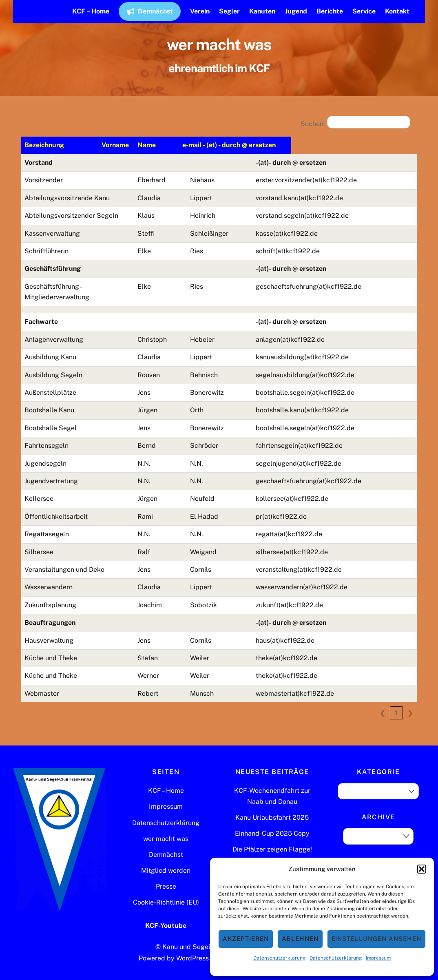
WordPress (192, 948)
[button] (422, 869)
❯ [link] (410, 702)
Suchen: (313, 124)
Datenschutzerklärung (279, 958)
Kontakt (397, 11)
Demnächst (150, 11)
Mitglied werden (166, 860)
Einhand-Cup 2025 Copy (272, 823)
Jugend (296, 11)
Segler (229, 11)
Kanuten (262, 11)
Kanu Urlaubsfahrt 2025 (272, 806)
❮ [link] (383, 702)
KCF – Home (91, 11)
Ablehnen (300, 939)
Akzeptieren (246, 939)
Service (364, 11)
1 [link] (396, 702)
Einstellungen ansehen (376, 939)
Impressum (378, 958)
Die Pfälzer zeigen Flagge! (272, 839)
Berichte (330, 11)
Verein (200, 11)
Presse (166, 876)
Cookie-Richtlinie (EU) (166, 892)
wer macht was (166, 828)
